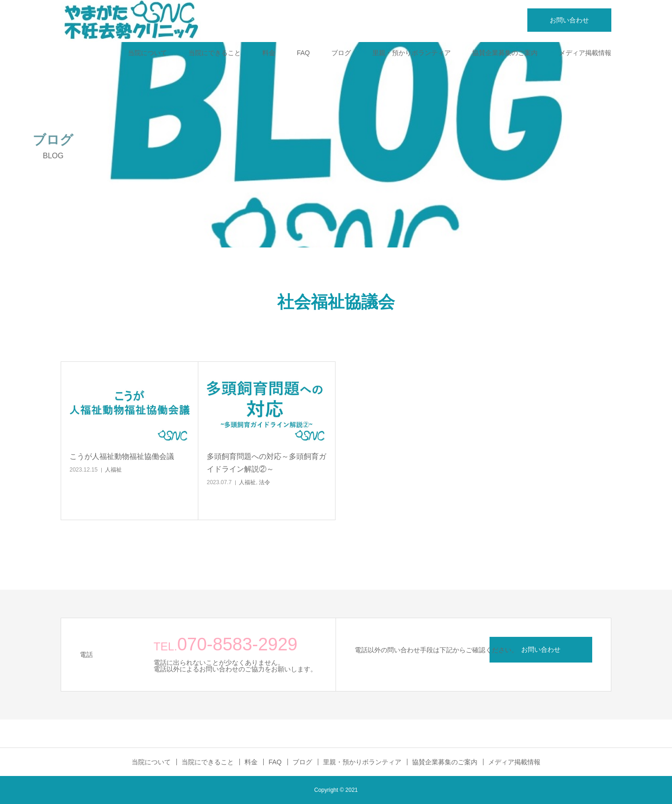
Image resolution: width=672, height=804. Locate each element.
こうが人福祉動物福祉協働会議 (122, 456)
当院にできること (215, 53)
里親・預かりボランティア (412, 53)
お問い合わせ (569, 20)
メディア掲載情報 (585, 53)
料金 (269, 53)
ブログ (341, 53)
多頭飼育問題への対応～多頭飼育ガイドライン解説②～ (266, 463)
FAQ (303, 53)
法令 (265, 482)
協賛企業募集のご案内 (505, 53)
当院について (147, 53)
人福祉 (113, 470)
